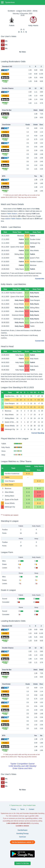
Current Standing (38, 433)
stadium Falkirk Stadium (13, 219)
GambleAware (22, 830)
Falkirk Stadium (12, 214)
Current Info (40, 279)
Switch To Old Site (22, 863)
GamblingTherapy (22, 834)
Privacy (13, 809)
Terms (22, 809)
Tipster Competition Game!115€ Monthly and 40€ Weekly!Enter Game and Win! (22, 766)
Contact (32, 809)
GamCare (22, 837)
